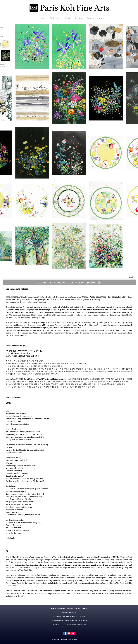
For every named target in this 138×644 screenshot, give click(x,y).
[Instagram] (73, 633)
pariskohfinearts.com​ (69, 612)
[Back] (131, 278)
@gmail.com (82, 624)
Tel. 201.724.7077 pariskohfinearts (65, 624)
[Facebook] (65, 633)
